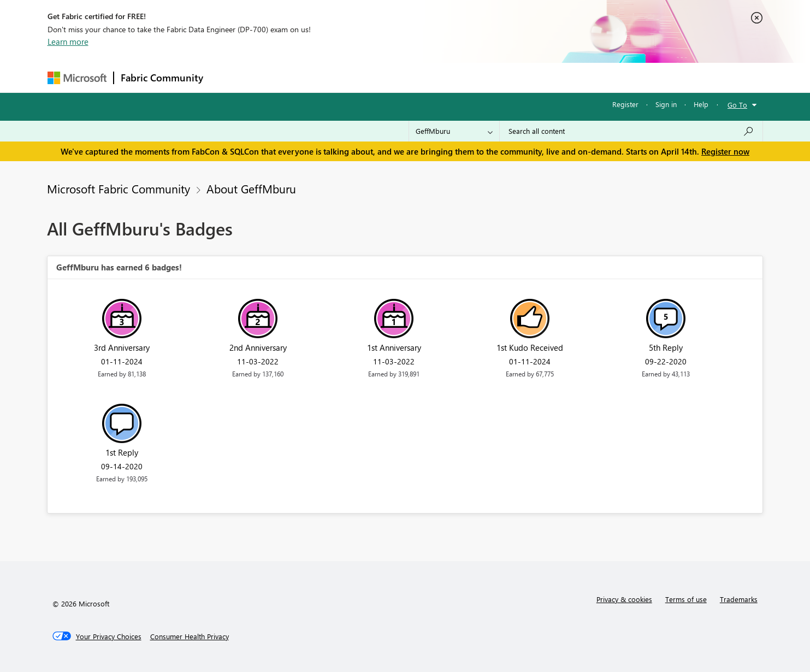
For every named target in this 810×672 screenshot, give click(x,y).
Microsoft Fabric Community (119, 188)
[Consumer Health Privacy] (190, 636)
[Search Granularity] (454, 131)
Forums (228, 77)
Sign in (666, 104)
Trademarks (739, 599)
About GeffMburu (251, 188)
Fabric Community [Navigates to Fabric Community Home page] (162, 78)
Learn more (68, 42)
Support (507, 77)
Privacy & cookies (624, 599)
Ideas (321, 77)
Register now (725, 151)
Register (625, 104)
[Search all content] (631, 131)
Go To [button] (737, 105)
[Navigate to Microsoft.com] (77, 78)
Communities (369, 77)
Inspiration (276, 77)
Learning (460, 77)
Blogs (418, 77)
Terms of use (686, 599)
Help (701, 104)
